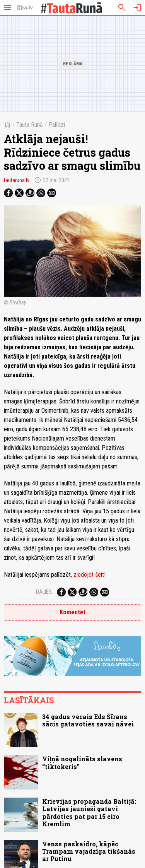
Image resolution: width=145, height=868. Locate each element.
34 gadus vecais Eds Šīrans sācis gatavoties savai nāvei (88, 720)
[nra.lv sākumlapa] (25, 8)
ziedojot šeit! (90, 575)
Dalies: (44, 592)
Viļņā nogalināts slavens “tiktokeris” (82, 762)
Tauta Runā (30, 125)
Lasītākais (29, 700)
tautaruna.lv (17, 180)
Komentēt (72, 612)
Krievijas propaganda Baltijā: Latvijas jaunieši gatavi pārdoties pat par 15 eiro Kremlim (89, 812)
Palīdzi (57, 125)
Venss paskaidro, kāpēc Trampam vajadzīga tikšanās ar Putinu (89, 851)
